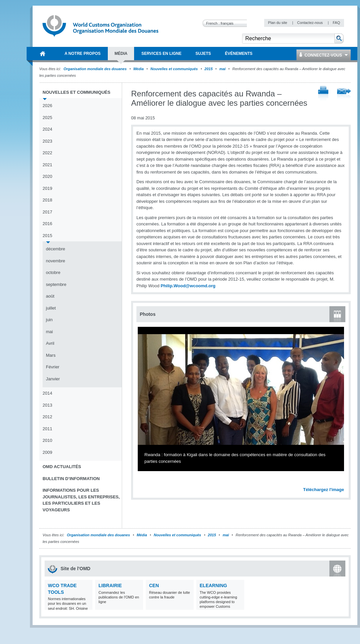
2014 (47, 393)
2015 (209, 69)
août (50, 296)
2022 (47, 153)
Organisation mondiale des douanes (95, 69)
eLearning (213, 585)
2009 (47, 452)
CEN (154, 585)
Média (139, 69)
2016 (47, 224)
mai (222, 69)
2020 (47, 176)
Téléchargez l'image (324, 490)
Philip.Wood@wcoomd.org (188, 286)
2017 (47, 212)
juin (49, 320)
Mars (51, 355)
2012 (47, 417)
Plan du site (278, 23)
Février (53, 367)
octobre (53, 272)
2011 (47, 429)
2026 (47, 106)
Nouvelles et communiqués (174, 69)
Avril (50, 343)
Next (343, 482)
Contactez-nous (310, 23)
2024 (47, 129)
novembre (56, 261)
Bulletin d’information (71, 479)
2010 (47, 440)
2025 (47, 118)
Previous (143, 482)
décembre (56, 249)
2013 (47, 405)
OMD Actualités (62, 467)
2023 (47, 141)
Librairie (110, 585)
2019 (47, 188)
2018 (47, 200)
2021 (47, 165)
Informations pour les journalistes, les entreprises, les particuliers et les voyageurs (81, 500)
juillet (51, 308)
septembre (56, 284)
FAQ (336, 23)
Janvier (53, 379)
